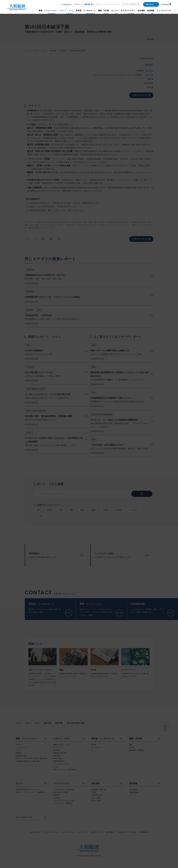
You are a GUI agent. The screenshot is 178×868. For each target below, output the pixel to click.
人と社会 (30, 367)
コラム (29, 433)
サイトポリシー (69, 832)
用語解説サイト (84, 4)
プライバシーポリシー (51, 832)
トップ (27, 51)
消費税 (93, 510)
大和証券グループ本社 (127, 832)
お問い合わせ (151, 4)
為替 (82, 510)
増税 (72, 510)
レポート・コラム (40, 51)
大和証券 (144, 832)
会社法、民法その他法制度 (36, 411)
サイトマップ (83, 832)
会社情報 (95, 783)
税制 (94, 367)
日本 (39, 310)
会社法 (106, 510)
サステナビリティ (62, 783)
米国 (94, 345)
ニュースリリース (24, 817)
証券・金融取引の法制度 (35, 389)
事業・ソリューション (26, 739)
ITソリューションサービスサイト (108, 4)
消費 (38, 510)
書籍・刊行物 (135, 739)
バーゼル (40, 516)
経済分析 (53, 51)
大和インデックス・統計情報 (103, 832)
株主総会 (119, 510)
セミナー (20, 783)
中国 (61, 510)
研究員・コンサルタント (103, 739)
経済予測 (63, 51)
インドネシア (134, 510)
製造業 (50, 510)
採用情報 (133, 783)
